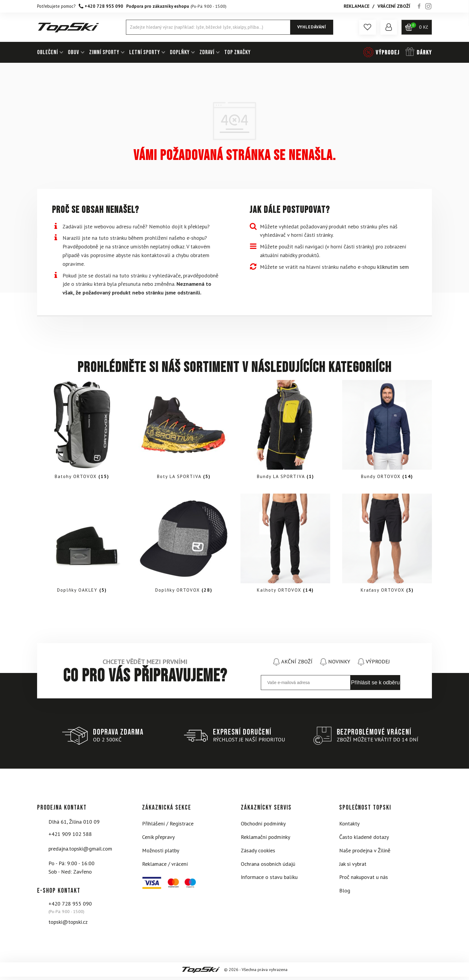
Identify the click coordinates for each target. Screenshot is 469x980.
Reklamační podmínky (265, 840)
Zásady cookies (258, 854)
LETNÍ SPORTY (145, 52)
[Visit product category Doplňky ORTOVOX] (184, 547)
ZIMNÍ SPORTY (104, 52)
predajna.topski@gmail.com (80, 852)
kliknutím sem (393, 267)
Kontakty (349, 827)
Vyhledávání (311, 27)
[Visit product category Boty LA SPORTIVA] (184, 432)
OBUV (74, 52)
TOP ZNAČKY (237, 52)
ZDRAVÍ (207, 52)
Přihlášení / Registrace (168, 827)
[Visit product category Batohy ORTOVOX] (82, 432)
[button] (366, 27)
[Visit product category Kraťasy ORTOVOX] (387, 547)
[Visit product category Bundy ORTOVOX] (387, 432)
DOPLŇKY (180, 52)
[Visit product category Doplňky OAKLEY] (82, 547)
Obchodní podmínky (263, 827)
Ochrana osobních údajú (268, 867)
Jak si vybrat (353, 867)
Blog (345, 894)
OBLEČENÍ (48, 52)
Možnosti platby (161, 854)
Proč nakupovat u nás (364, 880)
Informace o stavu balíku (269, 880)
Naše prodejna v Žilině (365, 854)
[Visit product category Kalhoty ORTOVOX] (285, 547)
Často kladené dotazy (364, 840)
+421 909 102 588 (70, 837)
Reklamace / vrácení (165, 867)
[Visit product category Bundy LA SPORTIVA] (285, 432)
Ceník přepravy (158, 840)
